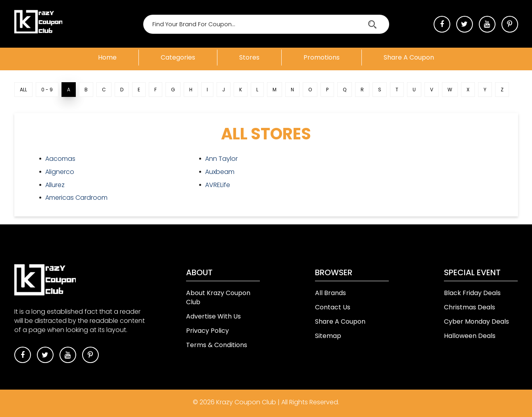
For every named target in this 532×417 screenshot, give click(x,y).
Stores (249, 57)
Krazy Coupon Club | (249, 402)
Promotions (322, 57)
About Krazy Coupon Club (218, 297)
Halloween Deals (470, 336)
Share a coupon (409, 57)
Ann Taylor (221, 159)
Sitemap (328, 336)
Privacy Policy (207, 331)
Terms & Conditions (217, 345)
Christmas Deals (470, 307)
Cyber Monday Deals (476, 321)
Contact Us (333, 307)
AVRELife (218, 185)
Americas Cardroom (76, 198)
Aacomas (60, 159)
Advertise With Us (213, 316)
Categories (178, 57)
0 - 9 (47, 90)
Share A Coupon (340, 321)
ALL (23, 90)
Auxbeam (220, 172)
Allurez (55, 185)
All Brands (330, 293)
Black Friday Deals (472, 293)
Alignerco (60, 172)
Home (107, 57)
